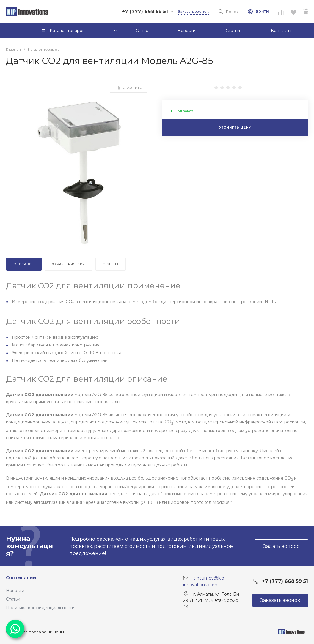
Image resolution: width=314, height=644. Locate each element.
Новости (15, 591)
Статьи (13, 599)
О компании (21, 578)
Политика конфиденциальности (40, 608)
